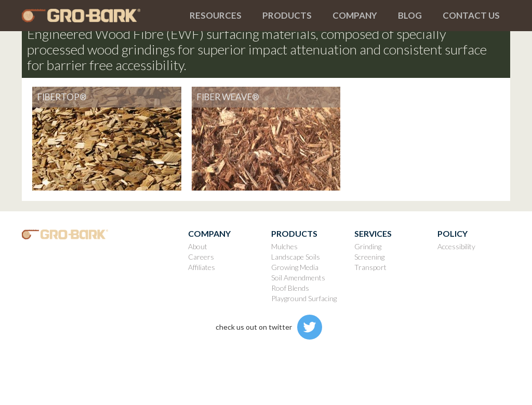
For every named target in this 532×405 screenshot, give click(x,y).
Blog (410, 15)
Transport (370, 267)
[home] (101, 16)
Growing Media (295, 267)
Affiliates (202, 267)
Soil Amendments (298, 278)
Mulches (284, 246)
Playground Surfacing (304, 298)
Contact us (471, 15)
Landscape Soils (296, 257)
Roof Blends (290, 288)
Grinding (368, 246)
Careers (201, 257)
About (198, 246)
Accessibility (456, 246)
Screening (369, 257)
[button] (216, 16)
